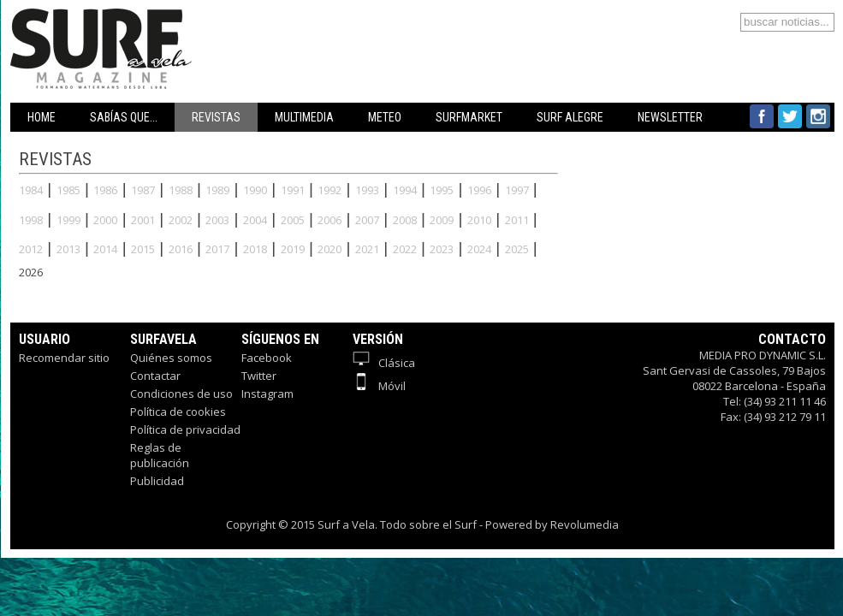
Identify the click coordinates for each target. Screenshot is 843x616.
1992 (329, 190)
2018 (255, 249)
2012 (31, 249)
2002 (181, 220)
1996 (479, 190)
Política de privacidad (185, 429)
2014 (105, 249)
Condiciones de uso (181, 394)
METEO (385, 117)
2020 (329, 249)
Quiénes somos (171, 358)
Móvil (379, 386)
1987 (143, 190)
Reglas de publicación (160, 455)
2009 (442, 220)
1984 (31, 190)
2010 (479, 220)
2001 (143, 220)
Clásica (384, 363)
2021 (367, 249)
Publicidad (157, 481)
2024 (479, 249)
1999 (68, 220)
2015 (143, 249)
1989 (217, 190)
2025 (517, 249)
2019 (293, 249)
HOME (42, 117)
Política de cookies (178, 412)
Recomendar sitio (64, 358)
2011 (517, 220)
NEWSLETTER (670, 117)
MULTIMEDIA (304, 117)
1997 (517, 190)
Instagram (267, 394)
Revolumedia (585, 524)
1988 (181, 190)
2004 (255, 220)
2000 (105, 220)
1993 (367, 190)
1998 (31, 220)
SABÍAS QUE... (124, 117)
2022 (405, 249)
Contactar (155, 376)
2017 (217, 249)
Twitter (259, 376)
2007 (367, 220)
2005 (293, 220)
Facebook (267, 358)
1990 (255, 190)
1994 (405, 190)
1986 (105, 190)
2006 (329, 220)
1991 (293, 190)
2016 (181, 249)
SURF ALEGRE (570, 117)
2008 (405, 220)
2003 (217, 220)
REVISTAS (216, 117)
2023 (442, 249)
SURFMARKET (469, 117)
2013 (68, 249)
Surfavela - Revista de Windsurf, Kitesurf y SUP (184, 24)
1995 (442, 190)
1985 (68, 190)
